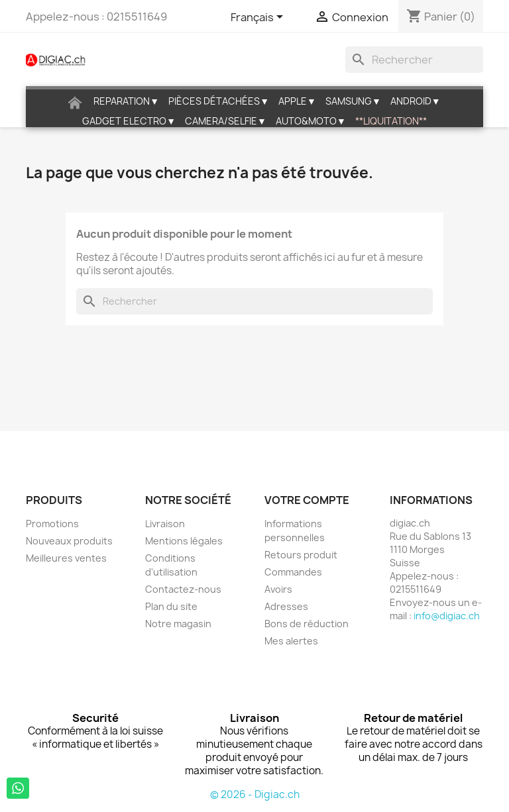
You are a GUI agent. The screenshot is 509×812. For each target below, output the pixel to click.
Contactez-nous (183, 589)
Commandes (293, 572)
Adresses (286, 606)
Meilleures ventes (66, 558)
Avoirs (278, 589)
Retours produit (301, 555)
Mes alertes (291, 641)
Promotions (52, 524)
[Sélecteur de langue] (259, 18)
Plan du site (171, 606)
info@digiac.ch (447, 616)
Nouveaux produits (69, 541)
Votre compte (307, 500)
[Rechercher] (414, 60)
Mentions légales (184, 541)
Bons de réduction (307, 624)
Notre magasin (178, 624)
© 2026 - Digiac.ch (255, 794)
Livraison (165, 524)
